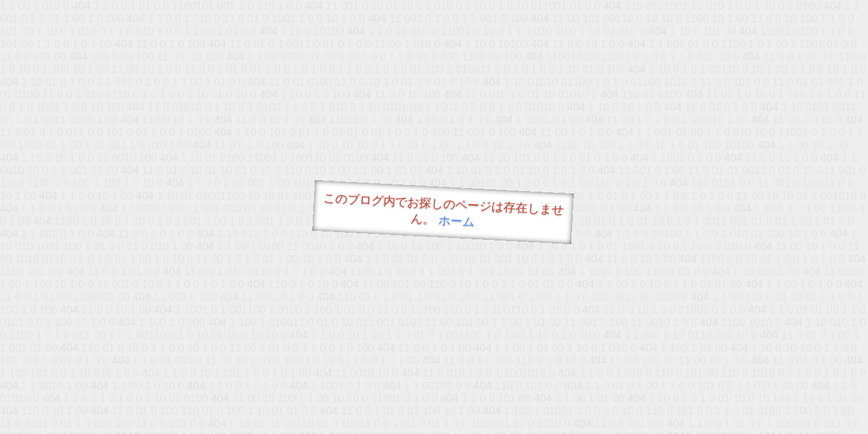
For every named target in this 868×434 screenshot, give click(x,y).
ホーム (457, 221)
